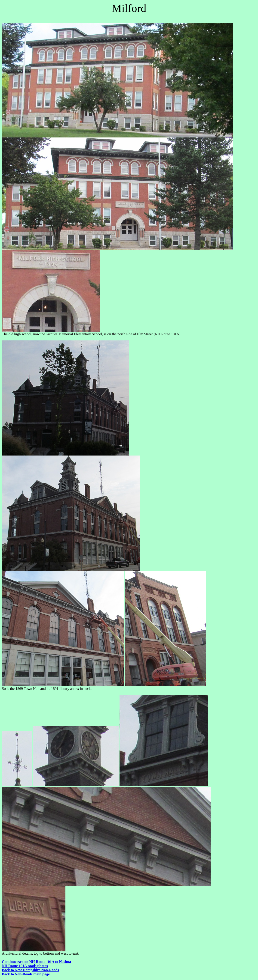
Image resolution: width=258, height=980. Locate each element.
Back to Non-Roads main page (26, 974)
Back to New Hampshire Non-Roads (30, 970)
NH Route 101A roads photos (25, 966)
